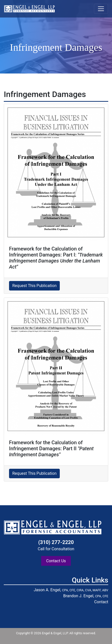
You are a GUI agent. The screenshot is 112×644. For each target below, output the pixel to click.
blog (56, 639)
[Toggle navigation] (101, 9)
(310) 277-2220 (56, 542)
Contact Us (56, 561)
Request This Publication (34, 286)
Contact (101, 602)
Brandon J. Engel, (86, 596)
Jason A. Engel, (71, 590)
